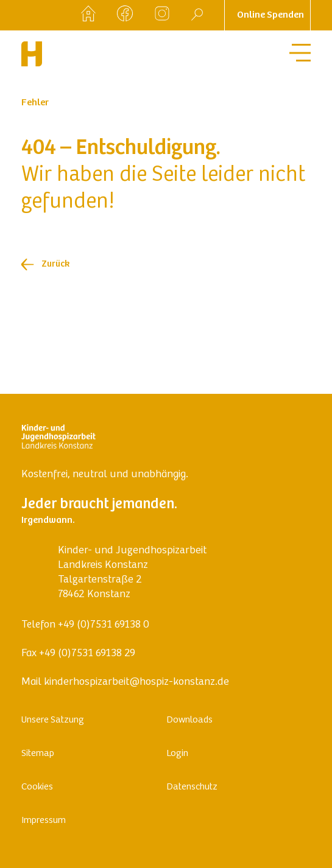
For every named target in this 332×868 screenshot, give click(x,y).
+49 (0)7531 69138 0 (104, 625)
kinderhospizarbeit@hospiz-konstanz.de (136, 682)
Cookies (37, 787)
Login (177, 754)
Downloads (189, 720)
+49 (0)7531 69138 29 (87, 654)
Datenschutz (192, 787)
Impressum (44, 821)
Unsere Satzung (53, 720)
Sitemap (38, 754)
